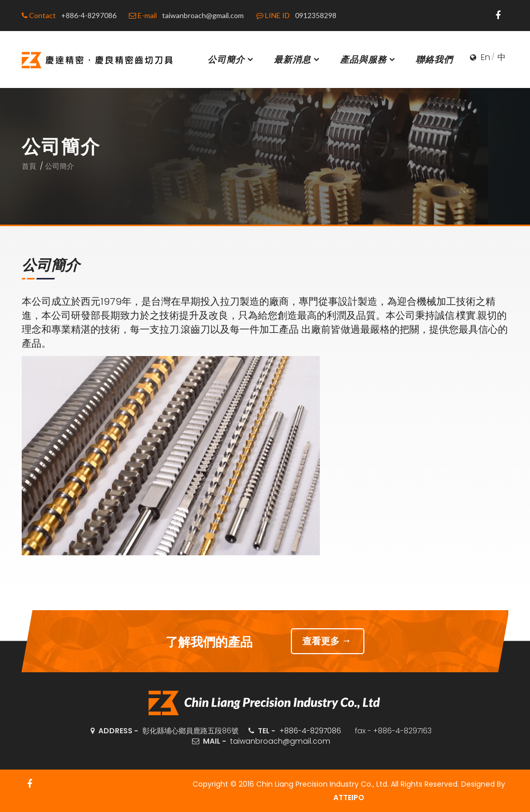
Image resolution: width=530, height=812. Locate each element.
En (485, 57)
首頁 (29, 166)
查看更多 (328, 641)
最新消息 (298, 59)
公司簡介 (231, 59)
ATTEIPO (349, 798)
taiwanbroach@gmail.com (280, 741)
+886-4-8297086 (310, 731)
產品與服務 (369, 59)
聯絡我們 (434, 59)
